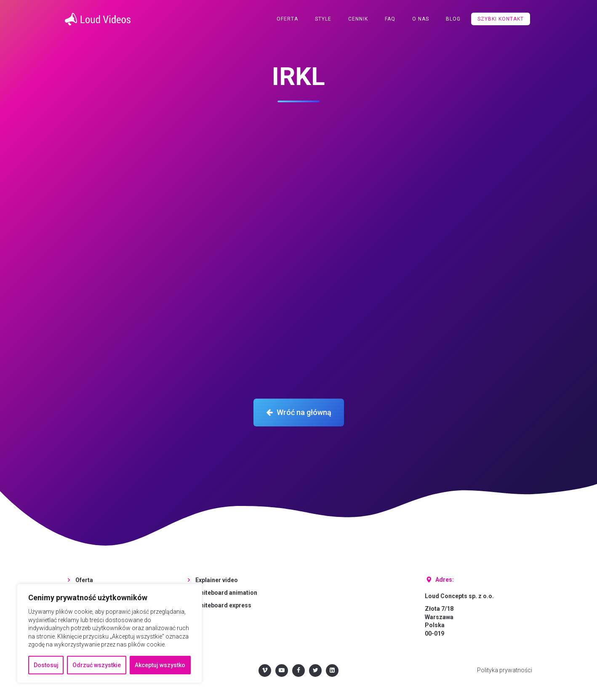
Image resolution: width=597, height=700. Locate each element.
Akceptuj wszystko (160, 665)
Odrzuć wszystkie (97, 665)
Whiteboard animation (226, 593)
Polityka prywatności (505, 670)
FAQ (390, 19)
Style (323, 19)
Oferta (287, 19)
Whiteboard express (223, 605)
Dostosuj (46, 665)
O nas (421, 19)
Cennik (358, 19)
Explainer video (217, 580)
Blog (453, 19)
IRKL (298, 76)
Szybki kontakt (501, 19)
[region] (109, 633)
